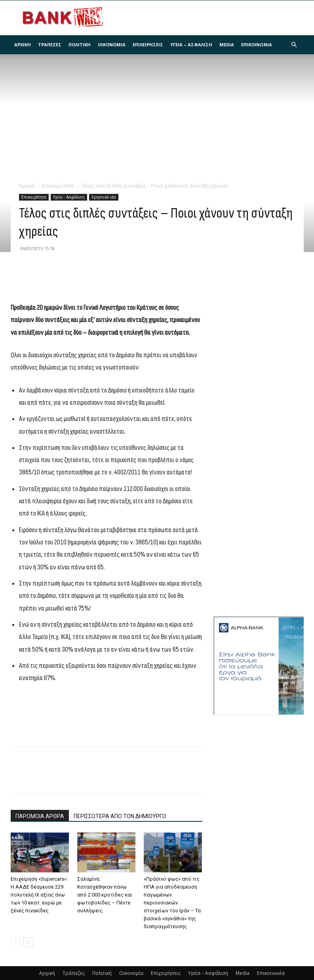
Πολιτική (80, 45)
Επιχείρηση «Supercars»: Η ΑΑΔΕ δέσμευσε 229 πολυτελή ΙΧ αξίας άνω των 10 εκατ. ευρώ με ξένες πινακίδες (39, 895)
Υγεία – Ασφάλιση (191, 45)
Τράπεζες (50, 45)
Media (227, 45)
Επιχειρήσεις (148, 45)
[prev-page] (16, 942)
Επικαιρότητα (58, 186)
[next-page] (28, 942)
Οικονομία (112, 45)
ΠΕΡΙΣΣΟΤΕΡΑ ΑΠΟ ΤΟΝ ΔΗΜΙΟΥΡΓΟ (120, 816)
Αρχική (23, 45)
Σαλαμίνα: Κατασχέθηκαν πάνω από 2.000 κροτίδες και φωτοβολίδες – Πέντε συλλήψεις (105, 895)
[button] (294, 45)
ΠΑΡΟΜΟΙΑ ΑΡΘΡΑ (40, 816)
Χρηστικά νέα (104, 197)
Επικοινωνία (257, 45)
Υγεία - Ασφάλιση (69, 197)
